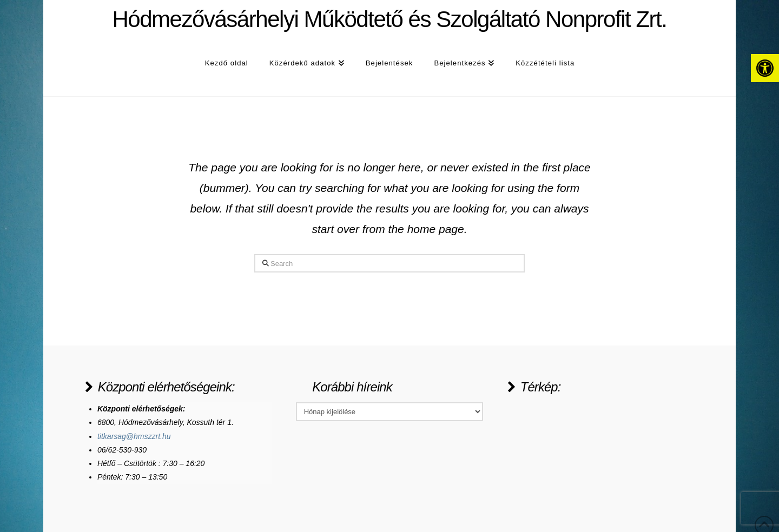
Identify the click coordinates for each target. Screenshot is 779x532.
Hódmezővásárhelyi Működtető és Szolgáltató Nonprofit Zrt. (389, 19)
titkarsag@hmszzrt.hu (134, 436)
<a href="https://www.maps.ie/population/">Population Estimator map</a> (589, 443)
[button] (765, 68)
